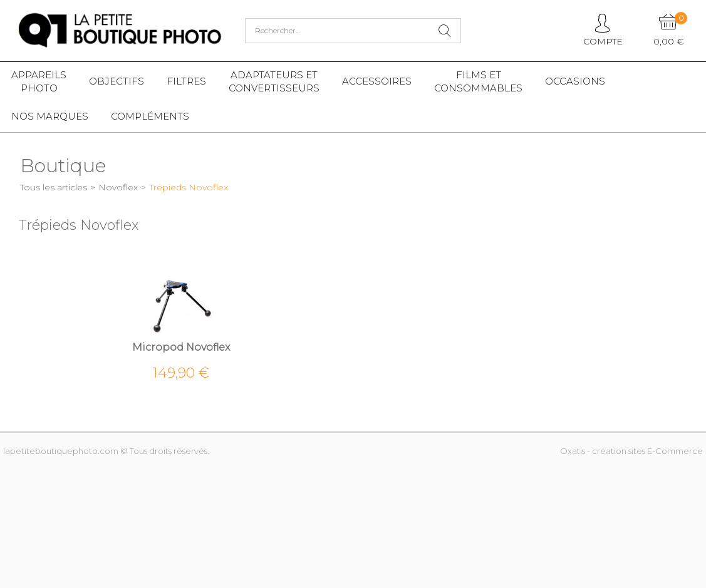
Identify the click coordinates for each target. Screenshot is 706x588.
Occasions (575, 81)
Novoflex (118, 187)
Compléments (150, 116)
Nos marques (50, 116)
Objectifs (117, 81)
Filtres (186, 81)
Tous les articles (54, 187)
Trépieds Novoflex (189, 187)
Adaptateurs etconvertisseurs (274, 81)
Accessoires (377, 81)
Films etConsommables (478, 81)
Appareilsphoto (39, 81)
